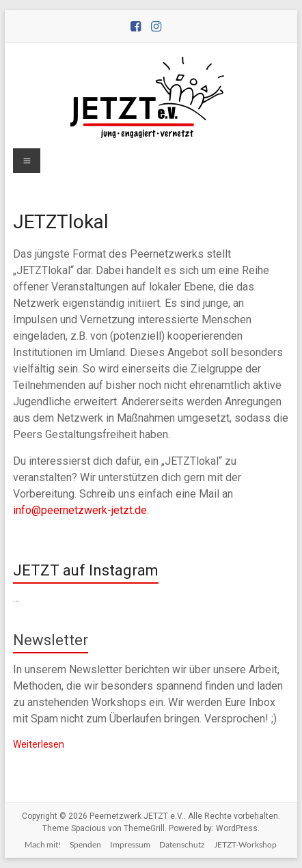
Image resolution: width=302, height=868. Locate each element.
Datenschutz (182, 844)
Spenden (85, 844)
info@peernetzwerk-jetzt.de (80, 510)
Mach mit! (43, 844)
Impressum (130, 844)
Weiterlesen (39, 744)
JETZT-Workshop (245, 844)
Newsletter (51, 640)
